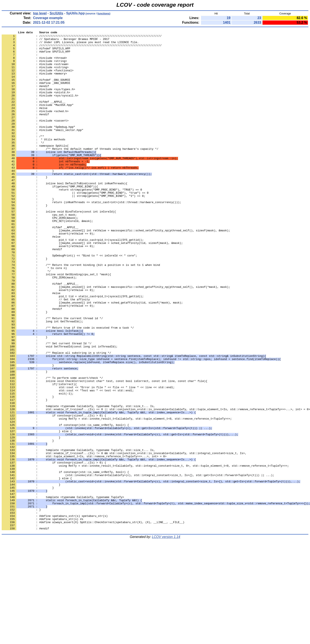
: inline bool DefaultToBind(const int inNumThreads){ (65, 214)
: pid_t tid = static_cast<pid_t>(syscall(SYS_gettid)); (73, 282)
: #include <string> (34, 67)
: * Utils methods (33, 161)
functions (104, 13)
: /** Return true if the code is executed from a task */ (68, 387)
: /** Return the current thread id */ (52, 376)
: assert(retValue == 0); (48, 274)
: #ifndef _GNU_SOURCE (36, 90)
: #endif (25, 97)
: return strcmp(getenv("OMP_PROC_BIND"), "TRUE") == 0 (72, 221)
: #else (28, 124)
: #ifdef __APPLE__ (33, 116)
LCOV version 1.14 (166, 637)
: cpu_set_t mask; (39, 252)
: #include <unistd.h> (36, 105)
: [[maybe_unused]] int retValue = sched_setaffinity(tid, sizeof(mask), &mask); (92, 286)
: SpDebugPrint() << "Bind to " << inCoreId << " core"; (69, 301)
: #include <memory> (34, 82)
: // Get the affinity (46, 353)
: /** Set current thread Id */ (47, 406)
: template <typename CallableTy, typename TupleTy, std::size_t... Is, (78, 481)
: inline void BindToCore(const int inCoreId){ (59, 248)
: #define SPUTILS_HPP (36, 56)
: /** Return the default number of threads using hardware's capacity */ (80, 173)
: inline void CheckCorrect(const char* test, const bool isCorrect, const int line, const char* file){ (104, 451)
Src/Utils (56, 13)
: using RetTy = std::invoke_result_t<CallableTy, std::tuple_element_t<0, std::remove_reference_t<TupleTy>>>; (117, 496)
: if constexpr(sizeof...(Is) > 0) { (54, 493)
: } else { (37, 511)
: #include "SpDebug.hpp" (38, 146)
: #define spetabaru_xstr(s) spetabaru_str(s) (55, 613)
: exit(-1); (38, 466)
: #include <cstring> (35, 75)
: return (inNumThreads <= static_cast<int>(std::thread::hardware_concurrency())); (91, 237)
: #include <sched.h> (35, 127)
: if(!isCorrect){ (39, 455)
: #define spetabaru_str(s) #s (42, 617)
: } (28, 199)
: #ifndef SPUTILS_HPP (36, 52)
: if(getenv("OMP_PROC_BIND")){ (50, 218)
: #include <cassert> (35, 139)
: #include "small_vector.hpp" (42, 150)
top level (40, 13)
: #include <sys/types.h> (38, 101)
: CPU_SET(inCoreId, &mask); (47, 259)
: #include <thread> (34, 63)
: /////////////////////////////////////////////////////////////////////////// (82, 37)
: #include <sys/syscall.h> (40, 109)
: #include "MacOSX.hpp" (38, 120)
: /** (23, 157)
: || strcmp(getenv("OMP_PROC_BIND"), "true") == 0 (75, 225)
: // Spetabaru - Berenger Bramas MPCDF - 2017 (56, 41)
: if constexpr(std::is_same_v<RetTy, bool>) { (65, 504)
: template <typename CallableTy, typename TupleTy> (63, 590)
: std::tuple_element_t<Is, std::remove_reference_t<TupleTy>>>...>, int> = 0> (84, 542)
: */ (23, 165)
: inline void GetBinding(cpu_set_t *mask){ (56, 323)
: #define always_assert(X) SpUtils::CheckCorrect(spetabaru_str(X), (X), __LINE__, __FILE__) (93, 621)
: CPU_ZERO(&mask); (40, 255)
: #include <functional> (38, 78)
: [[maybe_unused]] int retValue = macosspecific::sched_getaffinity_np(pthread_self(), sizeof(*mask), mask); (116, 338)
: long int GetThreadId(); (42, 380)
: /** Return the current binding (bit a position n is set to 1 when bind (81, 312)
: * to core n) (34, 316)
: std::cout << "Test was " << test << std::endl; (68, 462)
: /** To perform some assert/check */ (52, 447)
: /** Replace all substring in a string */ (56, 417)
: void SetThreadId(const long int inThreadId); (60, 410)
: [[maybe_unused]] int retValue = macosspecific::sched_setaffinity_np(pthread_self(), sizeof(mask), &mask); (116, 270)
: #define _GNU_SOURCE (36, 93)
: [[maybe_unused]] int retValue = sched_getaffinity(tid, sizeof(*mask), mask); (92, 357)
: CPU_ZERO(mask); (39, 327)
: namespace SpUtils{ (35, 169)
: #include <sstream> (35, 71)
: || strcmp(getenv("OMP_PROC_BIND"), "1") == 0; (73, 229)
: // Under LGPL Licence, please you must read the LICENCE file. (70, 45)
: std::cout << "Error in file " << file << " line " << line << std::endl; (88, 459)
